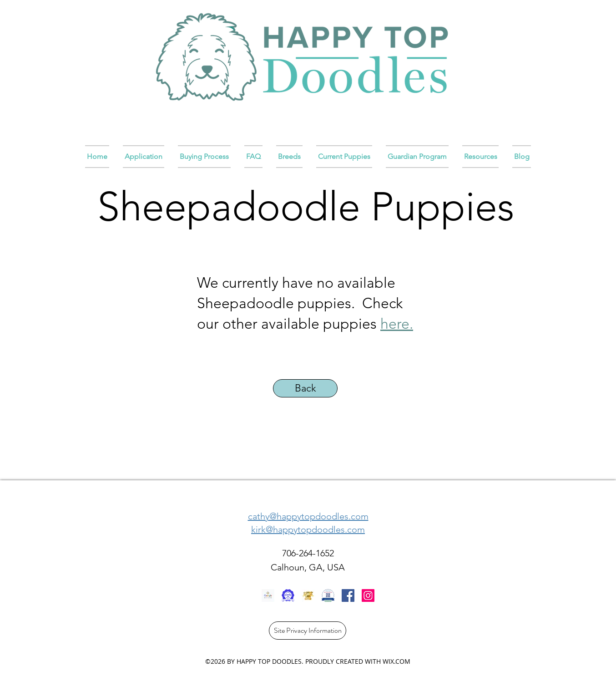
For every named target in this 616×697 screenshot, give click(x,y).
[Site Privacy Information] (308, 631)
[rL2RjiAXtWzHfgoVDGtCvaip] (288, 595)
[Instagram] (368, 595)
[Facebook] (348, 595)
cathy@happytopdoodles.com (308, 516)
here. (397, 324)
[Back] (305, 388)
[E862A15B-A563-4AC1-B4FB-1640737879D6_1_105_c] (308, 595)
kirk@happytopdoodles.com (308, 529)
